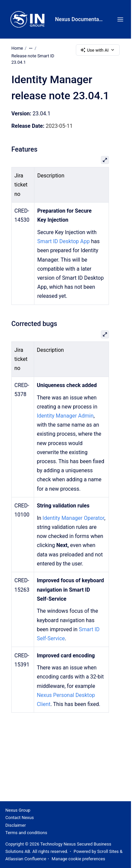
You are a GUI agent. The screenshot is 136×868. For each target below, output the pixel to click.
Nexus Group (18, 810)
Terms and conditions (26, 833)
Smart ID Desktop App (63, 242)
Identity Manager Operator (73, 518)
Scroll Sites (108, 851)
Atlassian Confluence (26, 859)
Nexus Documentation (79, 19)
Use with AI (98, 50)
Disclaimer (16, 825)
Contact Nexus (20, 818)
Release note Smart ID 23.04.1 (33, 59)
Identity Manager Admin (65, 416)
